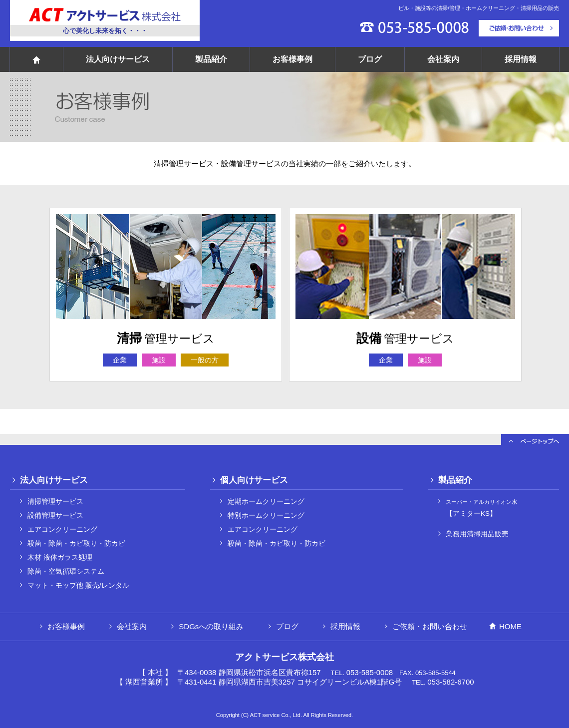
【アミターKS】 (481, 508)
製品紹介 (211, 59)
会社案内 (443, 59)
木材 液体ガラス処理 (60, 557)
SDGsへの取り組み (211, 626)
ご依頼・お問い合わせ (430, 626)
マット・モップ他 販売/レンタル (78, 585)
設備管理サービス (55, 516)
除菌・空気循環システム (66, 571)
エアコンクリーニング (62, 530)
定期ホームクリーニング (266, 502)
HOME (510, 626)
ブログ (370, 59)
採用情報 (521, 59)
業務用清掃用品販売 (477, 534)
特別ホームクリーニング (266, 516)
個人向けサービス (254, 480)
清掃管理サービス (55, 502)
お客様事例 (292, 59)
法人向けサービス (118, 59)
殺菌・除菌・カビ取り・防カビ (76, 544)
